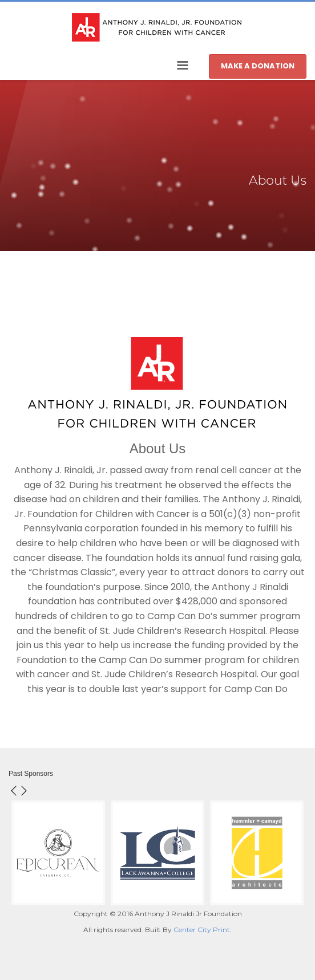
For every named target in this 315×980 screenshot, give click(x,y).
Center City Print (202, 930)
